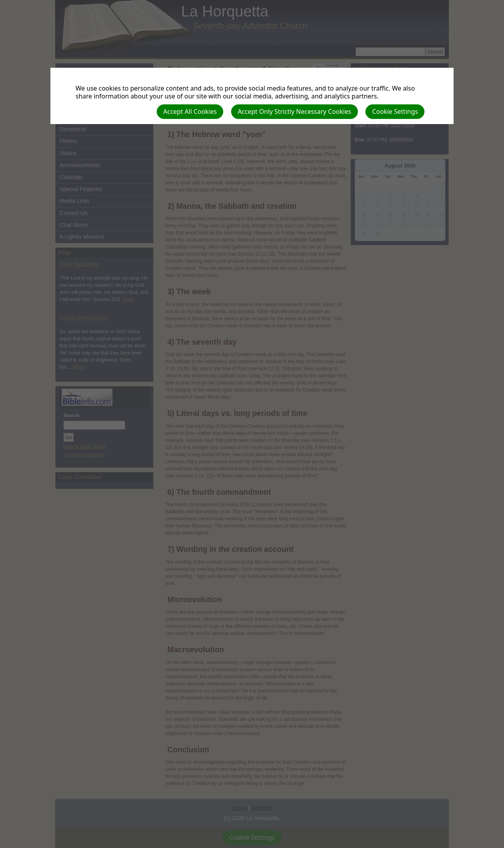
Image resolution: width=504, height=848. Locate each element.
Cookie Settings (395, 111)
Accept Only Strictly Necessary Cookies (295, 111)
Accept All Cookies (190, 111)
